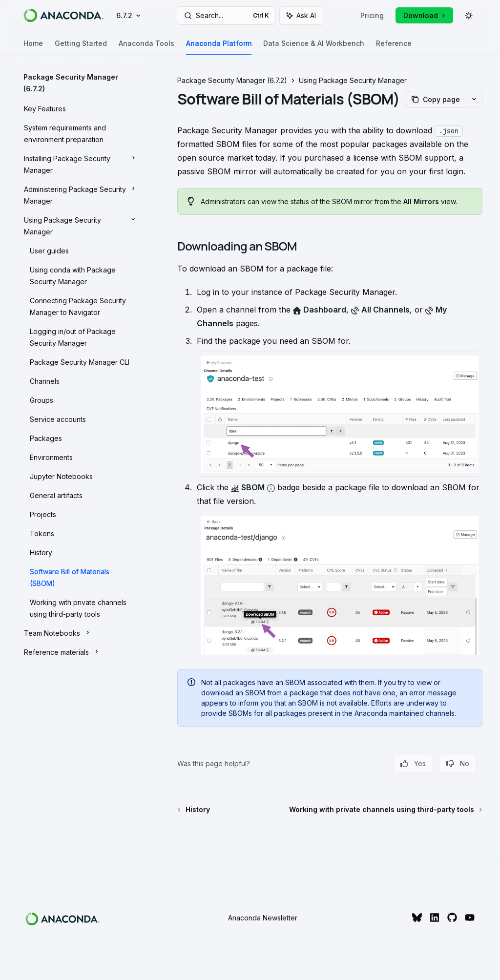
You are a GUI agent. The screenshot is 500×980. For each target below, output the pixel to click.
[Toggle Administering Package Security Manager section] (78, 194)
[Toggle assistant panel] (301, 16)
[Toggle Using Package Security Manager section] (78, 225)
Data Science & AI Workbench (314, 47)
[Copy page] (435, 99)
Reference (394, 47)
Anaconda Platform (219, 47)
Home (33, 47)
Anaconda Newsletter (263, 918)
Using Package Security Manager (353, 80)
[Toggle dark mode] (469, 16)
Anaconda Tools (146, 47)
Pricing (372, 15)
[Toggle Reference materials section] (78, 651)
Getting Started (81, 47)
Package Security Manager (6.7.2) (232, 80)
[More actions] (474, 99)
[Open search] (226, 16)
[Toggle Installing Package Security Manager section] (78, 164)
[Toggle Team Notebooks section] (78, 632)
